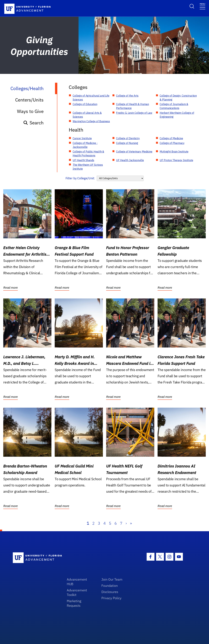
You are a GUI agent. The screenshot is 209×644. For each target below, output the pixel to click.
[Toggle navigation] (202, 6)
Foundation (110, 586)
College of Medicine (171, 138)
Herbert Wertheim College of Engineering (177, 115)
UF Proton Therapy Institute (176, 160)
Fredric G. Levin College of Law (134, 113)
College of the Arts (127, 96)
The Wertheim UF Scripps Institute (88, 167)
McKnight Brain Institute (174, 152)
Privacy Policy (111, 598)
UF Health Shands (83, 160)
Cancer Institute (82, 138)
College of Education (85, 104)
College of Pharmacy (172, 143)
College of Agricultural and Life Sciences (91, 98)
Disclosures (110, 592)
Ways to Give (30, 111)
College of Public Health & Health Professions (88, 153)
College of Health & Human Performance (133, 106)
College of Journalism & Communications (174, 106)
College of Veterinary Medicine (134, 152)
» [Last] (131, 523)
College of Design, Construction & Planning (178, 98)
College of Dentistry (128, 138)
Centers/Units (29, 100)
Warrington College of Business (91, 121)
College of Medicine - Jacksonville (85, 145)
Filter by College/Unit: (80, 178)
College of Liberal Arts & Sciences (87, 115)
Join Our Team (112, 579)
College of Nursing (127, 143)
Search (33, 123)
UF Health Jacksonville (130, 160)
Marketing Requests (74, 603)
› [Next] (126, 523)
